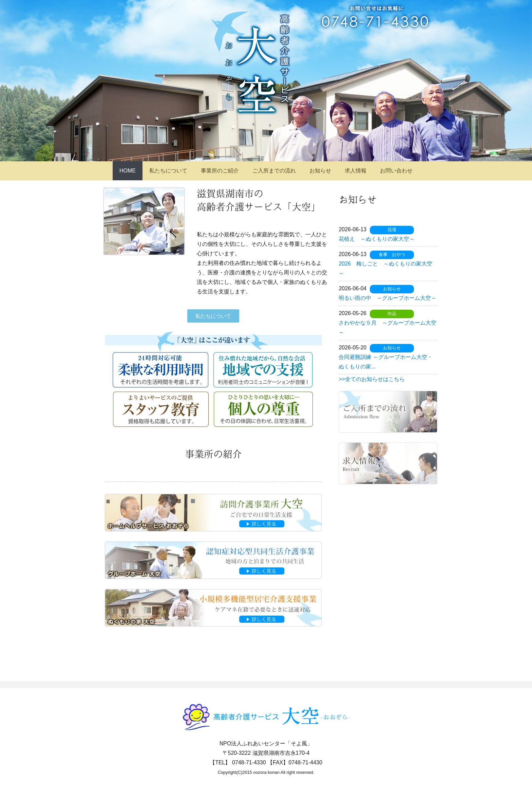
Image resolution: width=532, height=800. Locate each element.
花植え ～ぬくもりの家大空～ (377, 239)
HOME (128, 171)
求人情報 (356, 171)
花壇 (392, 230)
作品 (392, 314)
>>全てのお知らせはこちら (372, 379)
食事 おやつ (392, 254)
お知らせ (320, 171)
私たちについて (168, 171)
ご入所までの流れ (274, 171)
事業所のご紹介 (220, 171)
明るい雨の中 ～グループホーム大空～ (387, 298)
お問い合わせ (396, 171)
